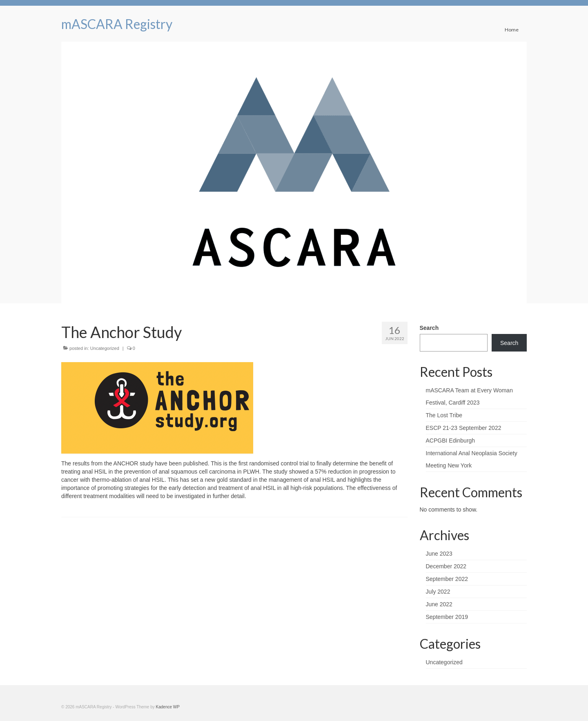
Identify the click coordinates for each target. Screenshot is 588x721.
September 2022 (447, 579)
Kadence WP (168, 707)
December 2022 (446, 566)
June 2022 (439, 604)
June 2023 (439, 554)
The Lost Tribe (444, 415)
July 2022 (438, 592)
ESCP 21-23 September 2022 (464, 428)
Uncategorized (105, 348)
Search (429, 328)
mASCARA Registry (117, 24)
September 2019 (447, 617)
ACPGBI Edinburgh (451, 441)
